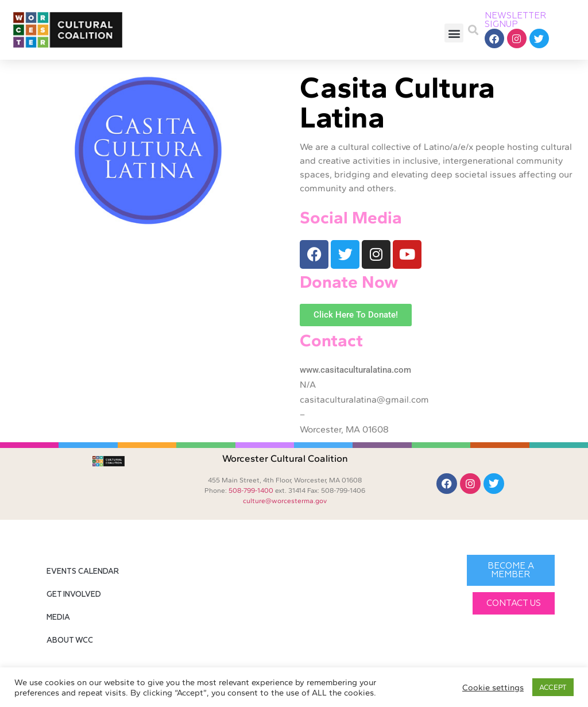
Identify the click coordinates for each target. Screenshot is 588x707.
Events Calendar (83, 572)
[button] (454, 33)
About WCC (70, 641)
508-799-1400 (251, 490)
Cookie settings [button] (493, 687)
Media (58, 618)
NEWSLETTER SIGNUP (516, 20)
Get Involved (74, 595)
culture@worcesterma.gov (285, 501)
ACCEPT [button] (553, 687)
